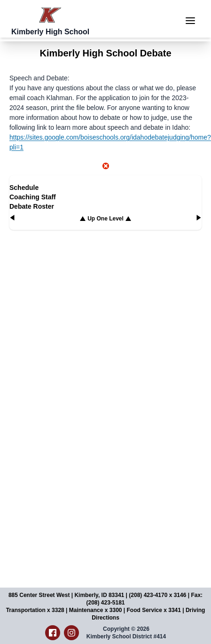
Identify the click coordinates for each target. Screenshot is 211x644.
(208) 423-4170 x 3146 (157, 595)
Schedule (24, 188)
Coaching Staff (33, 197)
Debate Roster (32, 206)
